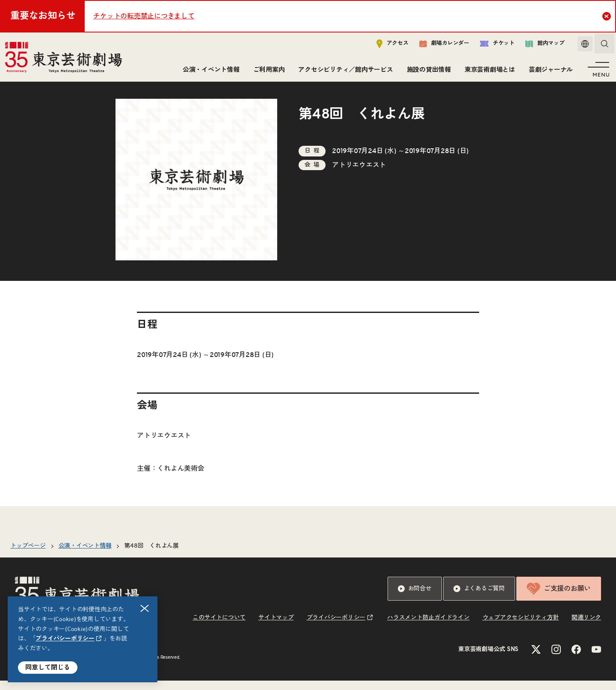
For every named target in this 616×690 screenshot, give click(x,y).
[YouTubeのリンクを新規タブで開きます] (596, 659)
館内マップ (539, 46)
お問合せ (415, 598)
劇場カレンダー (438, 46)
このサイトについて (219, 627)
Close (608, 16)
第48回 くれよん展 (151, 555)
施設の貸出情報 (427, 72)
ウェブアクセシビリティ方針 (521, 627)
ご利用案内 (267, 72)
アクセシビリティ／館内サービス (344, 72)
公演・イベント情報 (209, 72)
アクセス (386, 46)
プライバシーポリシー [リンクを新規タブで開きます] (65, 639)
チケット (491, 46)
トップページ (28, 555)
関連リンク (586, 627)
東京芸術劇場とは (488, 72)
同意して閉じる (48, 668)
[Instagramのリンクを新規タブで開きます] (556, 659)
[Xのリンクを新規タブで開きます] (536, 659)
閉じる (145, 609)
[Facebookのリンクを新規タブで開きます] (576, 659)
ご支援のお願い (559, 598)
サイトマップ (276, 627)
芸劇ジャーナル (549, 72)
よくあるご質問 (479, 598)
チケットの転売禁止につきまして (144, 16)
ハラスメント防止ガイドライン (428, 627)
